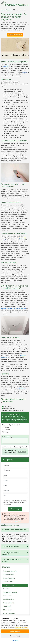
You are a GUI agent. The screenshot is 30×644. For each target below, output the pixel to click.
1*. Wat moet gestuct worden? (11, 425)
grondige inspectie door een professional (14, 308)
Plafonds (7, 430)
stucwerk (25, 72)
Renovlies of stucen (9, 599)
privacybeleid (18, 521)
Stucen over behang (9, 603)
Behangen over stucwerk (10, 592)
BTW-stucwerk (7, 610)
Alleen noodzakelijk (15, 636)
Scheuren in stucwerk (19, 10)
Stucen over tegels (8, 575)
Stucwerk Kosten (8, 582)
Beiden (7, 432)
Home (3, 10)
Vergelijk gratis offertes (15, 35)
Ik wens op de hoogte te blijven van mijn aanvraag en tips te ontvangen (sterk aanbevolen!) (15, 503)
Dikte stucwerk (7, 606)
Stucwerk (9, 10)
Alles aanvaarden (15, 631)
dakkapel (5, 66)
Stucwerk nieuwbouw (9, 613)
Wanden (7, 427)
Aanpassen (15, 641)
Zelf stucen (6, 589)
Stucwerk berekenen (9, 578)
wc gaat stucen (22, 388)
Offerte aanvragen (15, 509)
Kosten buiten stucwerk (10, 571)
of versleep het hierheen (10, 452)
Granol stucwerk (8, 596)
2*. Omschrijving (7, 437)
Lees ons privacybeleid (22, 627)
